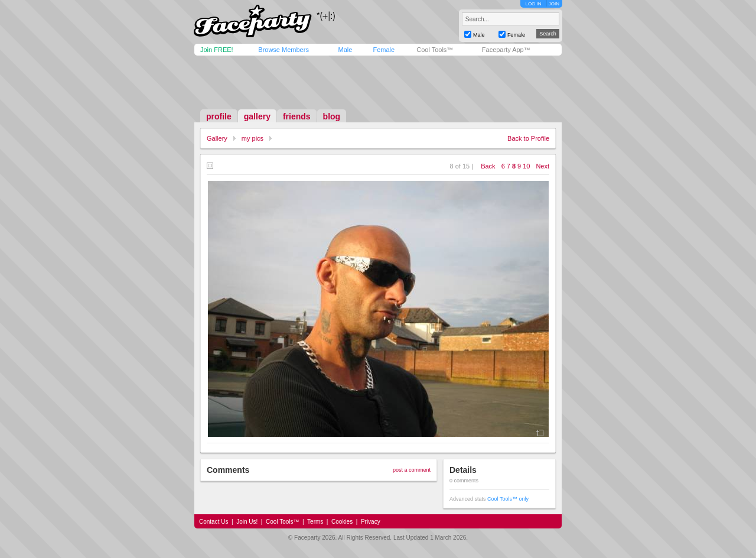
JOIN (554, 4)
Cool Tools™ (435, 50)
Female (384, 50)
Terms (315, 522)
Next (542, 166)
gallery (257, 116)
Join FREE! (217, 50)
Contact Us (214, 522)
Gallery (217, 138)
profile (219, 116)
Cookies (342, 522)
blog (332, 116)
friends (297, 116)
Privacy (371, 522)
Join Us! (247, 522)
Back (488, 166)
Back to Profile (528, 138)
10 (526, 166)
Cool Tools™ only (508, 499)
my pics (252, 138)
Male (345, 50)
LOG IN (533, 4)
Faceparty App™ (506, 50)
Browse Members (283, 50)
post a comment (412, 470)
